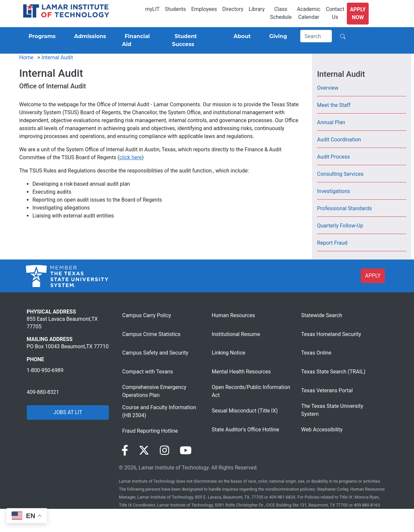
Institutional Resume (236, 334)
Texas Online (316, 353)
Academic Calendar (309, 13)
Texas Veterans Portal (327, 390)
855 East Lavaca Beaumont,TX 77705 (62, 323)
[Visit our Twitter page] (144, 451)
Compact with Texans (147, 372)
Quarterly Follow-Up (340, 226)
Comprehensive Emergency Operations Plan (154, 391)
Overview (328, 88)
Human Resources (233, 315)
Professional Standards (345, 208)
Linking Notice (229, 353)
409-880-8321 (43, 392)
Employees (204, 9)
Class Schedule (281, 13)
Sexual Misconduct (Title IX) (245, 411)
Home (26, 57)
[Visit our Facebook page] (125, 451)
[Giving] (277, 36)
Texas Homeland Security (331, 334)
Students (175, 9)
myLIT (152, 9)
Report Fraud (332, 243)
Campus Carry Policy (147, 315)
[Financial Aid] (139, 40)
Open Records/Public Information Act (251, 391)
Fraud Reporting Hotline (150, 431)
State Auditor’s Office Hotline (246, 430)
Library (256, 9)
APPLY (373, 276)
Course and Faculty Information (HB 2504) (159, 411)
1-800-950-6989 (45, 370)
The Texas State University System (332, 410)
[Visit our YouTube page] (186, 451)
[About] (241, 36)
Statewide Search (322, 315)
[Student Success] (194, 40)
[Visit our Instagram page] (164, 451)
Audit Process (333, 157)
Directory (233, 9)
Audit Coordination (339, 140)
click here (131, 157)
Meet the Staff (334, 105)
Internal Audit (57, 57)
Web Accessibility (322, 430)
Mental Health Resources (241, 372)
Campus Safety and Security (155, 353)
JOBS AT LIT (68, 412)
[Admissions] (89, 36)
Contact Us (335, 13)
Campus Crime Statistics (151, 334)
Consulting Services (340, 174)
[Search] (316, 36)
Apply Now (358, 13)
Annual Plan (331, 122)
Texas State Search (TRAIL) (333, 372)
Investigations (334, 191)
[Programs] (41, 36)
